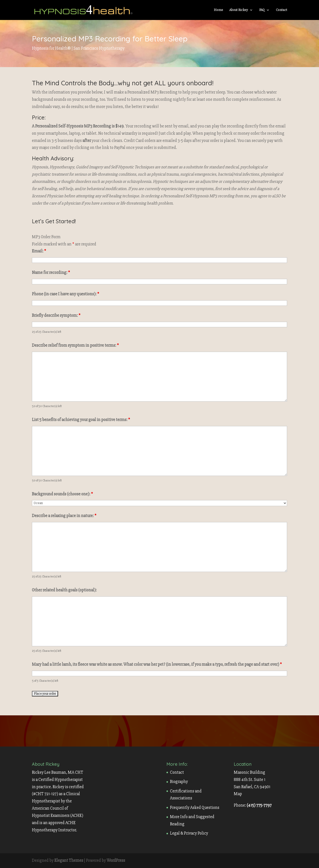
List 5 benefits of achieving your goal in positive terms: (81, 420)
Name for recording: (51, 272)
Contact (281, 10)
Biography (179, 782)
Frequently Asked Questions (195, 808)
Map (238, 794)
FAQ (262, 10)
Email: (39, 251)
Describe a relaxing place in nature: (64, 516)
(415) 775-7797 (259, 805)
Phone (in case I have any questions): (66, 294)
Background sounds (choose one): (62, 494)
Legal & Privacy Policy (189, 833)
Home (218, 10)
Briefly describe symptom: (56, 315)
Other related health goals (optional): (64, 590)
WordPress (116, 860)
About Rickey (239, 10)
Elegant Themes (69, 860)
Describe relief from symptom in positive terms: (75, 345)
